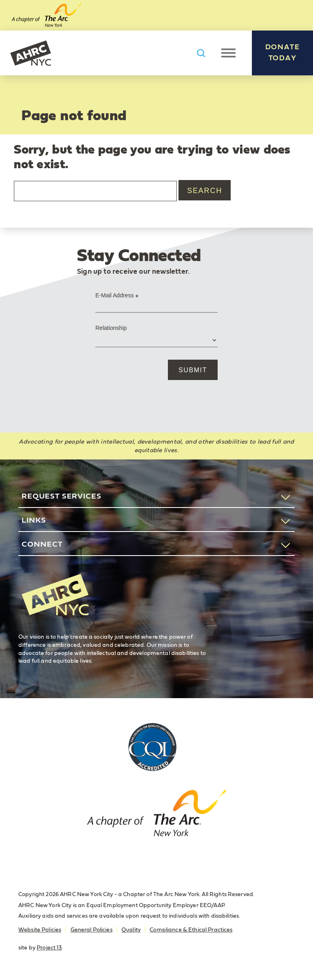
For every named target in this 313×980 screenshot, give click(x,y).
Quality (131, 930)
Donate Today (283, 53)
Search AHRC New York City (201, 53)
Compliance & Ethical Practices (191, 930)
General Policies (91, 930)
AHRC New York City (31, 53)
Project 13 (49, 948)
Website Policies (40, 930)
